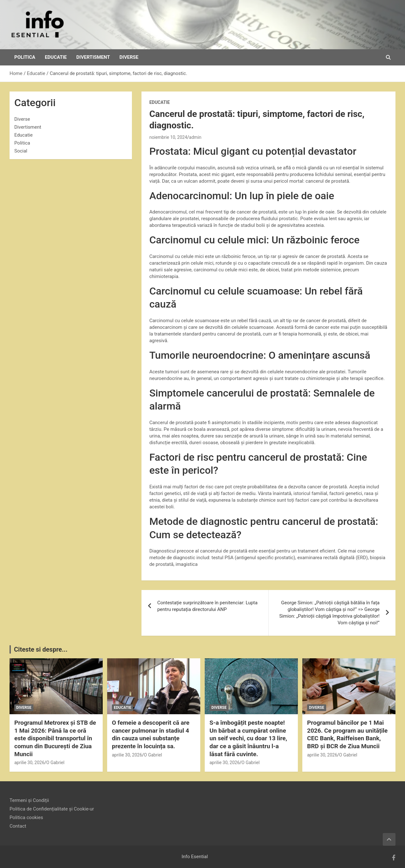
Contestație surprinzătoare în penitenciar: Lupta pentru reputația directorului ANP (208, 606)
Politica (25, 57)
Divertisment (93, 57)
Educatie (56, 57)
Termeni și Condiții (29, 800)
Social (21, 151)
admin (195, 137)
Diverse (129, 57)
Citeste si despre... (41, 649)
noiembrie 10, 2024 (168, 137)
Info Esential (195, 857)
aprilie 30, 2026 (29, 763)
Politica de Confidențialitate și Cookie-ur (52, 809)
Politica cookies (26, 817)
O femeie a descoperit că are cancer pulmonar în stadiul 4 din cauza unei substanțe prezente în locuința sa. (151, 734)
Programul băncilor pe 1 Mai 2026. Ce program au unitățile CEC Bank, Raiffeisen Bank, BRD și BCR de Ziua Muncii (347, 734)
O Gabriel (55, 763)
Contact (18, 826)
